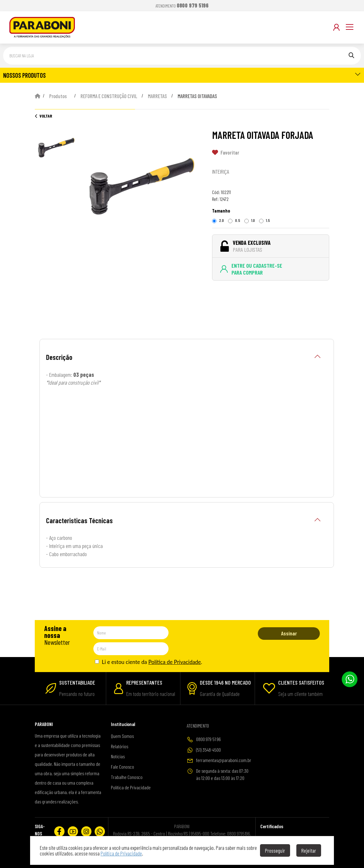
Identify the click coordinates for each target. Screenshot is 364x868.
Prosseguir (275, 850)
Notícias (118, 756)
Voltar (43, 116)
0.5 (234, 221)
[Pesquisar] (351, 56)
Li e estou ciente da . (149, 662)
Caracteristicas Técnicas (184, 521)
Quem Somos (122, 736)
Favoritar (226, 152)
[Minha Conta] (336, 27)
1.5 (265, 221)
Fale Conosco (122, 767)
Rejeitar (309, 850)
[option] (142, 187)
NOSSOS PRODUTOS (182, 75)
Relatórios (120, 746)
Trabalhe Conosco (127, 777)
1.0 (250, 221)
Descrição (184, 357)
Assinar (289, 633)
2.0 (218, 221)
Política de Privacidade (175, 662)
